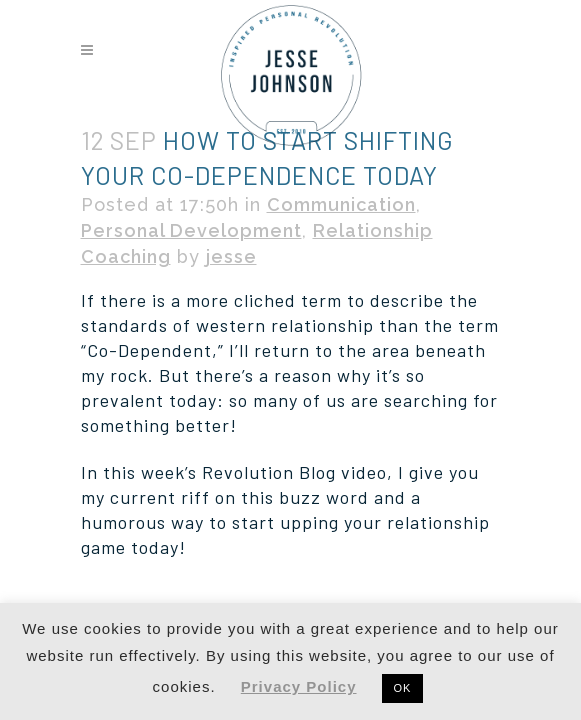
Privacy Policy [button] (299, 686)
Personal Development (191, 230)
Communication (341, 204)
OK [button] (403, 688)
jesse (231, 256)
